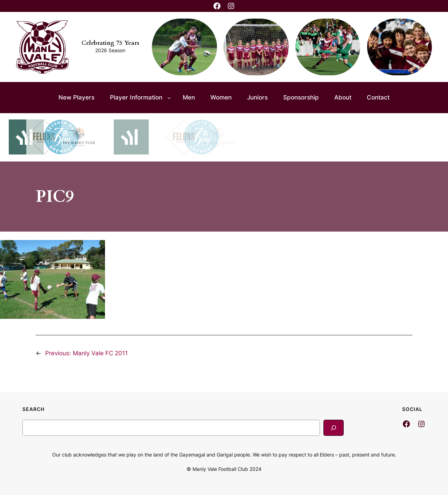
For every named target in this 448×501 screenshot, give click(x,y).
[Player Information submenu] (169, 97)
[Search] (334, 428)
